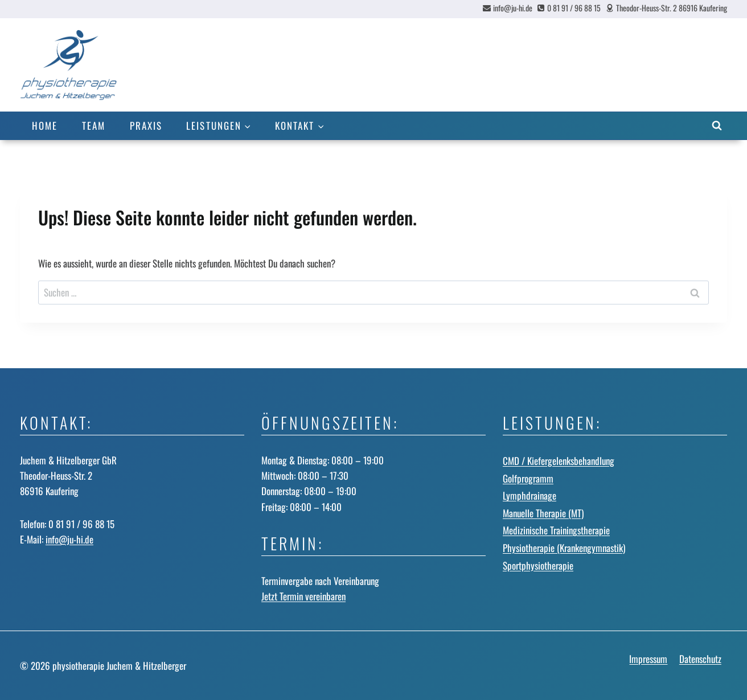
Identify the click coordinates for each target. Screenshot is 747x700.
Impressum (648, 659)
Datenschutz (700, 659)
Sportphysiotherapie (538, 565)
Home (45, 125)
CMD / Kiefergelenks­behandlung (559, 461)
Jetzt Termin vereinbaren (303, 596)
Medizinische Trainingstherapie (556, 530)
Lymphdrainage (530, 495)
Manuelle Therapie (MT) (543, 513)
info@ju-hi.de (69, 539)
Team (94, 125)
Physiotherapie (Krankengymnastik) (564, 548)
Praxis (146, 125)
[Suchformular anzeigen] (717, 126)
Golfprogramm (528, 478)
